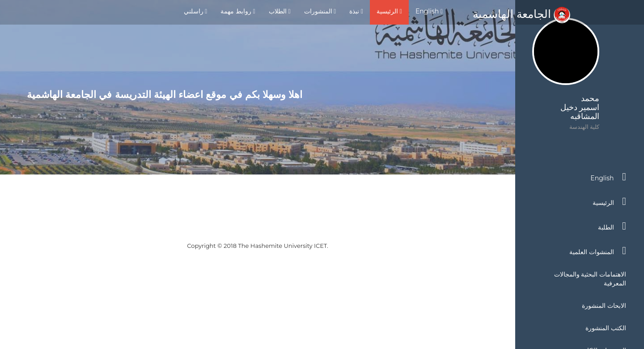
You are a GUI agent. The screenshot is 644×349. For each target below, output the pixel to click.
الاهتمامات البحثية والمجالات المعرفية (590, 279)
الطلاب (280, 11)
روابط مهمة (238, 11)
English (429, 11)
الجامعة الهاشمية (521, 14)
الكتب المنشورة (606, 328)
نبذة (356, 11)
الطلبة (612, 226)
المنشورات (320, 11)
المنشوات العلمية (598, 251)
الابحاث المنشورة (604, 306)
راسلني (196, 11)
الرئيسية (389, 11)
